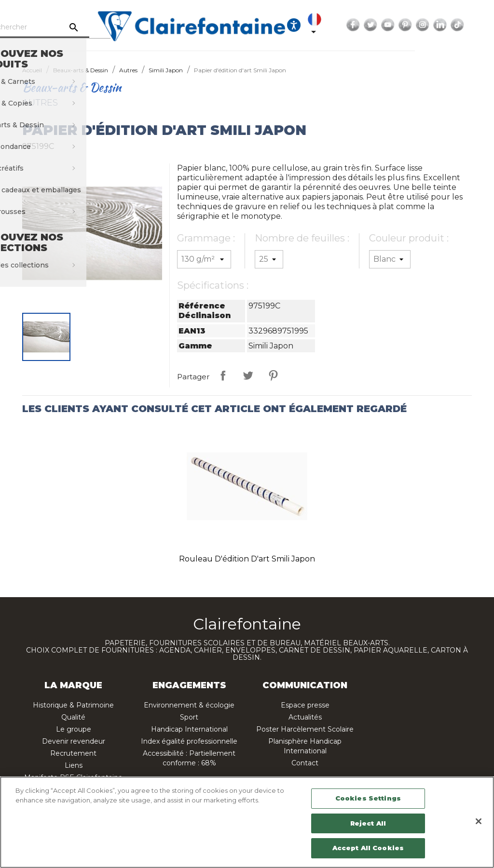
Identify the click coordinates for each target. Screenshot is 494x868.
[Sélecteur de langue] (365, 25)
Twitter (419, 25)
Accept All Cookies (368, 848)
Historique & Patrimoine (73, 705)
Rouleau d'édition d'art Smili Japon (247, 559)
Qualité (73, 717)
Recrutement (73, 753)
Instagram (471, 25)
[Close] (479, 821)
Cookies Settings (368, 798)
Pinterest (453, 25)
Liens (74, 765)
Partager (223, 375)
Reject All (368, 823)
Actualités (305, 717)
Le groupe (74, 729)
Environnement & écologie (189, 705)
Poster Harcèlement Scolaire (305, 729)
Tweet (248, 375)
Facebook (401, 25)
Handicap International (189, 729)
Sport (189, 717)
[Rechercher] (77, 27)
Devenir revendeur (74, 741)
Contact (305, 763)
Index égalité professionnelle (189, 741)
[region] (247, 822)
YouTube (436, 25)
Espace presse (305, 705)
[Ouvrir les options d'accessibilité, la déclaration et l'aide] (342, 25)
